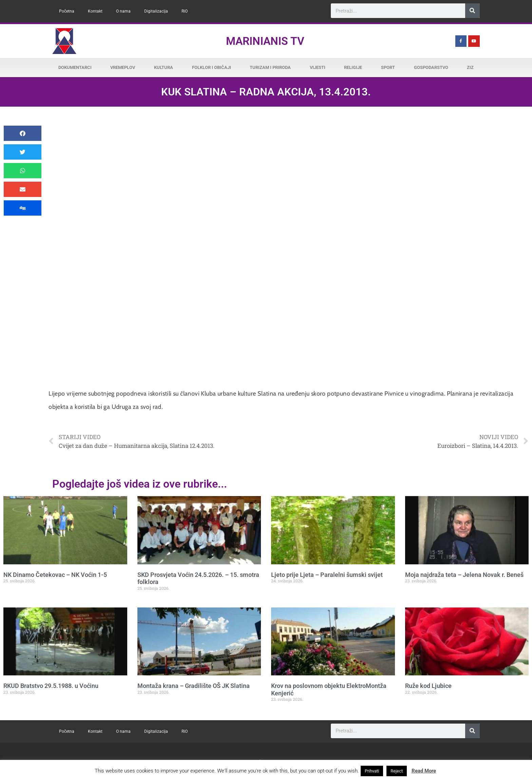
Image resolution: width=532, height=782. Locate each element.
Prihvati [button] (372, 771)
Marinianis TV (265, 41)
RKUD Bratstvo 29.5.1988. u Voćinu (51, 686)
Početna (67, 11)
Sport (388, 67)
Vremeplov (123, 67)
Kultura (164, 67)
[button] (23, 133)
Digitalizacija (156, 11)
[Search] (472, 11)
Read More (424, 771)
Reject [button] (397, 771)
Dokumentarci (75, 67)
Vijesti (318, 67)
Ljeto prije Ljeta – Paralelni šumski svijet (327, 575)
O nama (123, 11)
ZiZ (470, 67)
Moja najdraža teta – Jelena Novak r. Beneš (464, 575)
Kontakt (95, 11)
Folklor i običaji (212, 67)
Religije (353, 67)
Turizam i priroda (270, 67)
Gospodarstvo (431, 67)
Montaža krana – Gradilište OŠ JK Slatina (194, 686)
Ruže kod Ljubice (428, 686)
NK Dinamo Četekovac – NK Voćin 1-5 (55, 575)
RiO (185, 11)
